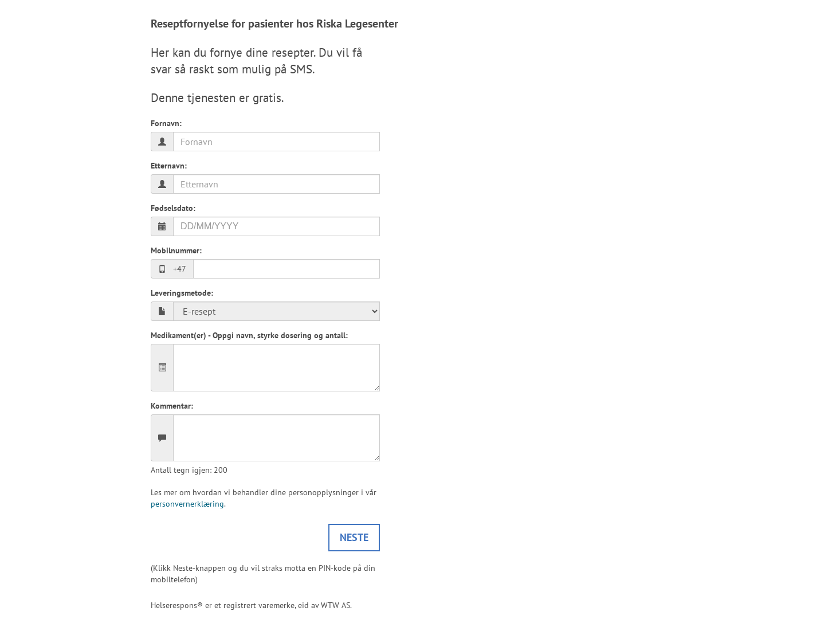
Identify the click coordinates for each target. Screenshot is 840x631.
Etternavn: (169, 166)
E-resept (276, 311)
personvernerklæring (187, 504)
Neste (354, 537)
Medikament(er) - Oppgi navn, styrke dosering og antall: (249, 335)
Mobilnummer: (176, 250)
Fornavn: (166, 123)
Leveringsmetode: (182, 293)
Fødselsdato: (173, 208)
